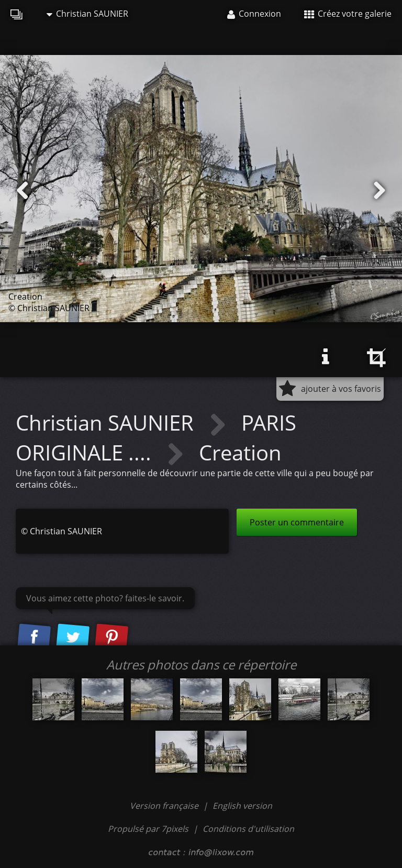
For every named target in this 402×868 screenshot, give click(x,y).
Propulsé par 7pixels (148, 829)
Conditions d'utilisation (248, 829)
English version (242, 806)
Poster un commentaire (297, 522)
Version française (165, 806)
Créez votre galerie (348, 14)
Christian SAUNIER (87, 14)
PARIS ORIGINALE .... (156, 437)
